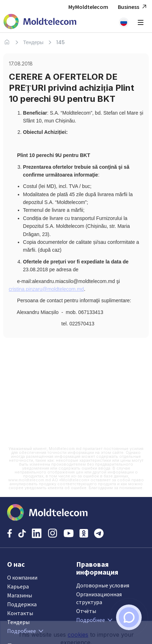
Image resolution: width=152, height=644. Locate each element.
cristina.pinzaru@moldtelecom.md (46, 289)
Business (133, 7)
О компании (22, 577)
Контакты (20, 613)
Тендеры (33, 42)
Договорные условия (103, 585)
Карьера (18, 586)
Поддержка (22, 604)
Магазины (20, 595)
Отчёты (86, 611)
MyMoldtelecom (88, 7)
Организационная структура (99, 598)
